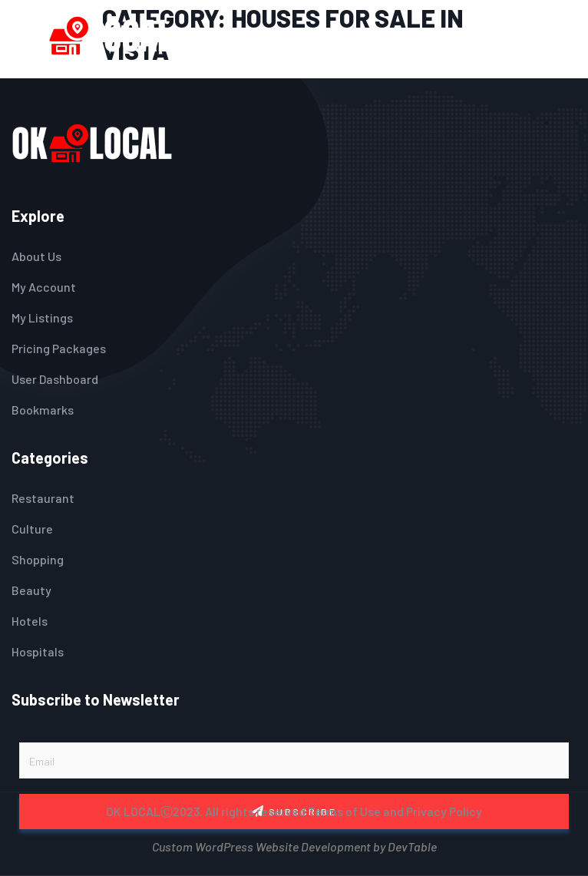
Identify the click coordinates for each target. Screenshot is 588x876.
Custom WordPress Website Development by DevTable (294, 845)
